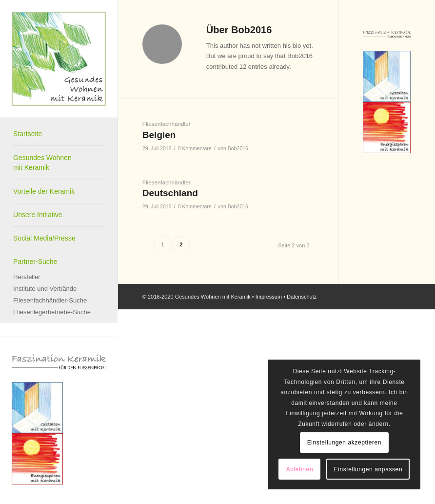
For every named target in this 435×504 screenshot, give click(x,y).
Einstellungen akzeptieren (344, 443)
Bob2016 (238, 148)
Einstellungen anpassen (368, 469)
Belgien (159, 135)
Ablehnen (300, 469)
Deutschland (170, 193)
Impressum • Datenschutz (286, 297)
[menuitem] (59, 134)
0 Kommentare (195, 148)
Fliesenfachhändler (167, 124)
